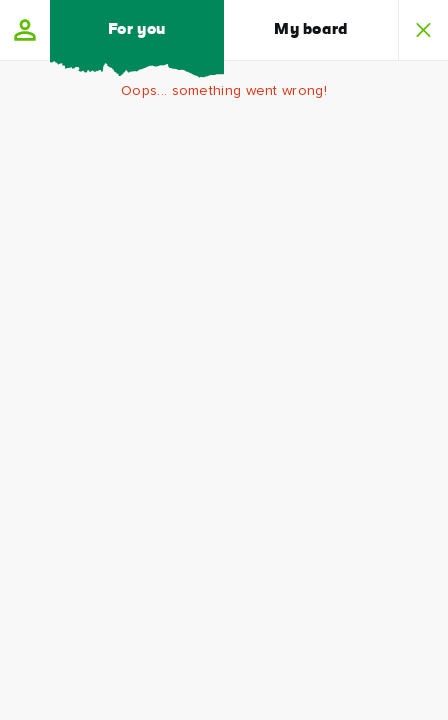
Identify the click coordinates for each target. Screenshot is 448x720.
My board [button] (311, 30)
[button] (25, 30)
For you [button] (137, 30)
